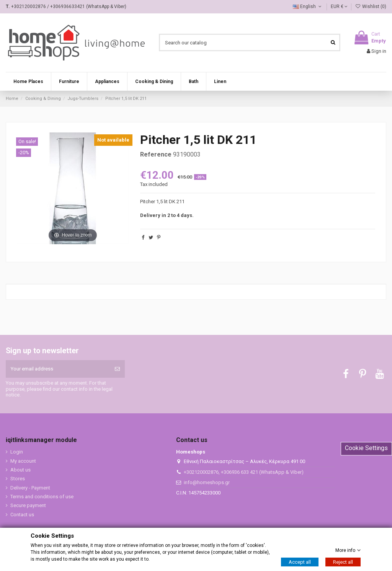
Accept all (300, 562)
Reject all (343, 562)
